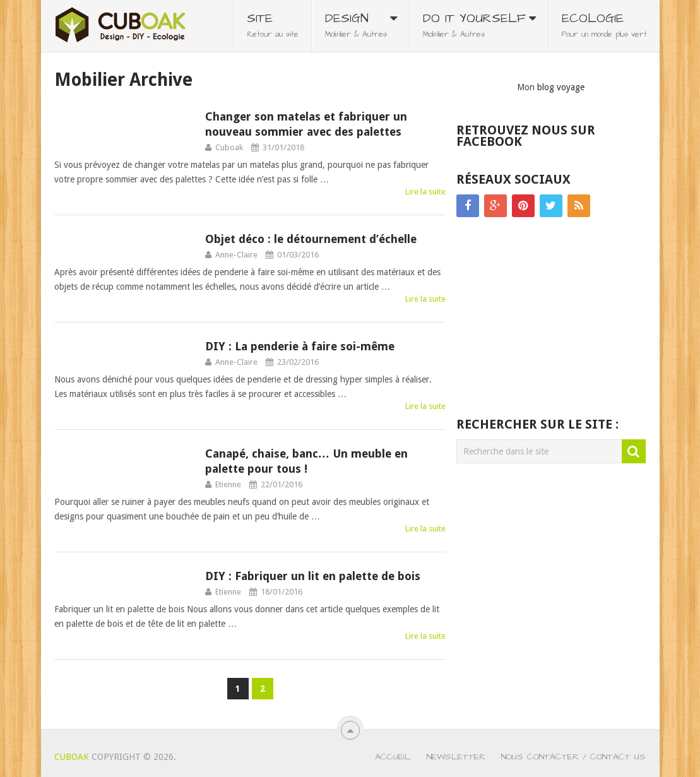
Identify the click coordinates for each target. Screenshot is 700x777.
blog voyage (561, 87)
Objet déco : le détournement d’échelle (311, 239)
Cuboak (229, 147)
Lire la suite (425, 192)
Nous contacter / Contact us (573, 757)
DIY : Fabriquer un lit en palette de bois (313, 576)
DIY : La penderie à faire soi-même (300, 346)
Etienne (228, 484)
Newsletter (456, 757)
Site (273, 25)
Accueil (393, 757)
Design (356, 25)
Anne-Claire (236, 255)
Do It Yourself (474, 25)
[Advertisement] (551, 318)
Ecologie (604, 25)
